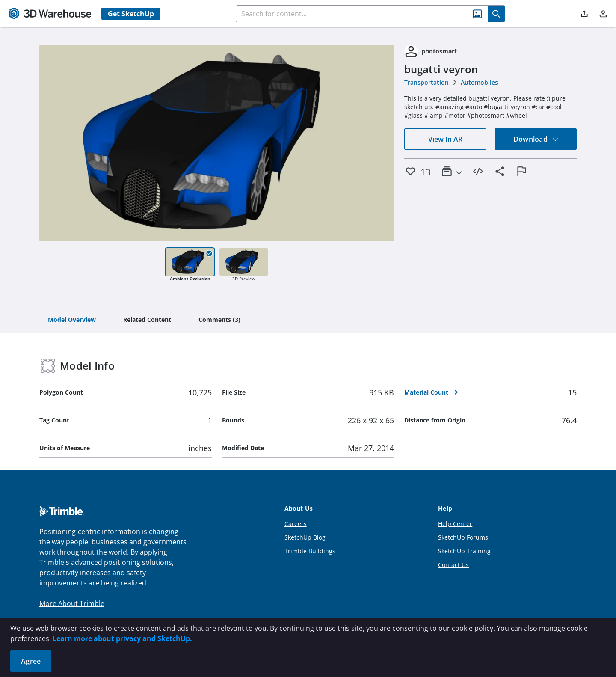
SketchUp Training (464, 551)
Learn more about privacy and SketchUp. (122, 638)
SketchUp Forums (463, 537)
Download (536, 139)
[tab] (72, 320)
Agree (31, 661)
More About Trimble (72, 603)
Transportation (426, 82)
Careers (296, 524)
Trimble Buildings (310, 551)
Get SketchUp (131, 14)
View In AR (445, 139)
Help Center (455, 524)
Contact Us (453, 565)
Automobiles (479, 82)
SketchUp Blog (305, 537)
